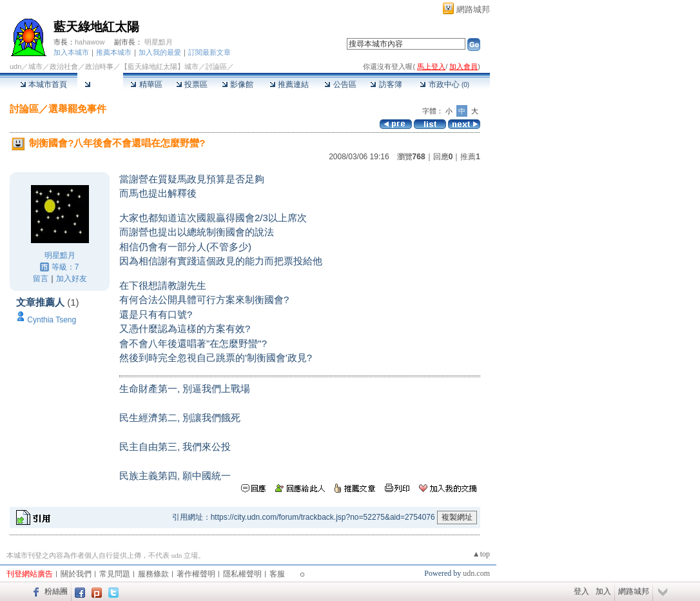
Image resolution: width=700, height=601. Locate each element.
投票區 (192, 84)
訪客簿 (386, 84)
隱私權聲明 (242, 574)
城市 (35, 66)
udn (15, 66)
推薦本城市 (114, 52)
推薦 (470, 157)
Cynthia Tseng (52, 320)
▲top (481, 554)
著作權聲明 (196, 574)
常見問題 (115, 574)
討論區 (100, 84)
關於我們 (76, 574)
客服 (277, 574)
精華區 (146, 84)
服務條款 (153, 574)
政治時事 (99, 66)
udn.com (476, 573)
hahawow (90, 42)
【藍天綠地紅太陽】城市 (160, 66)
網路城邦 (473, 9)
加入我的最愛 (160, 52)
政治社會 (64, 66)
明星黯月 (159, 42)
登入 (581, 591)
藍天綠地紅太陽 (96, 27)
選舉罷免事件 (77, 109)
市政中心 (444, 84)
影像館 (238, 84)
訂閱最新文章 (209, 52)
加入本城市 (71, 52)
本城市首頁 (44, 84)
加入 (603, 591)
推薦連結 (289, 84)
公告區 (340, 84)
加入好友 (72, 279)
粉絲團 (56, 591)
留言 (41, 279)
